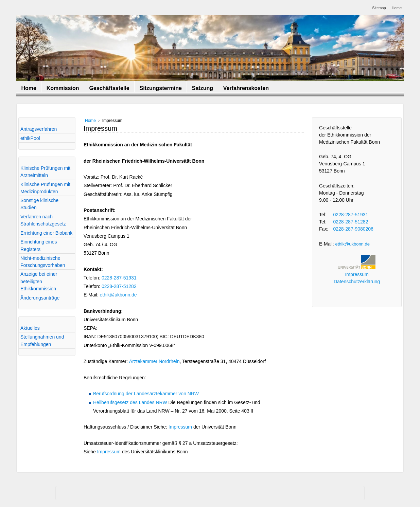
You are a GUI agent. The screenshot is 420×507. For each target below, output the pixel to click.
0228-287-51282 (119, 286)
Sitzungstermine (160, 88)
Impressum (180, 427)
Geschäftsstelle (109, 88)
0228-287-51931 (119, 278)
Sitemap (379, 8)
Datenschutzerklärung (357, 282)
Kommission (63, 88)
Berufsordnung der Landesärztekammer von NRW (146, 394)
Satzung (203, 88)
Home (397, 8)
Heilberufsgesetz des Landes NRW (130, 402)
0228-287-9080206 (353, 229)
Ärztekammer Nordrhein (154, 361)
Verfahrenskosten (246, 88)
